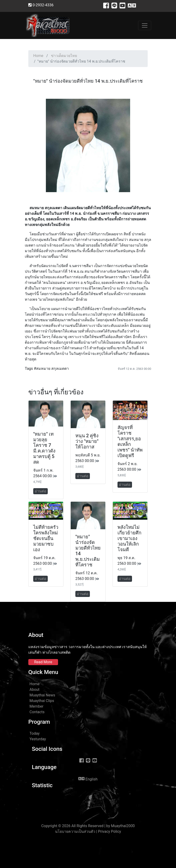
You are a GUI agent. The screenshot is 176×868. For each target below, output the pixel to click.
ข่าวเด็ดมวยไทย (64, 56)
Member (36, 706)
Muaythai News (42, 695)
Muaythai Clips (42, 701)
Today (35, 733)
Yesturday (38, 739)
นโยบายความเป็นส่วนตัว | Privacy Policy (88, 831)
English (88, 779)
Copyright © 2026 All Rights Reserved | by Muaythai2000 (88, 826)
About (35, 690)
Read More (43, 662)
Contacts (37, 712)
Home (38, 56)
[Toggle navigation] (145, 25)
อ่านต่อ (40, 491)
